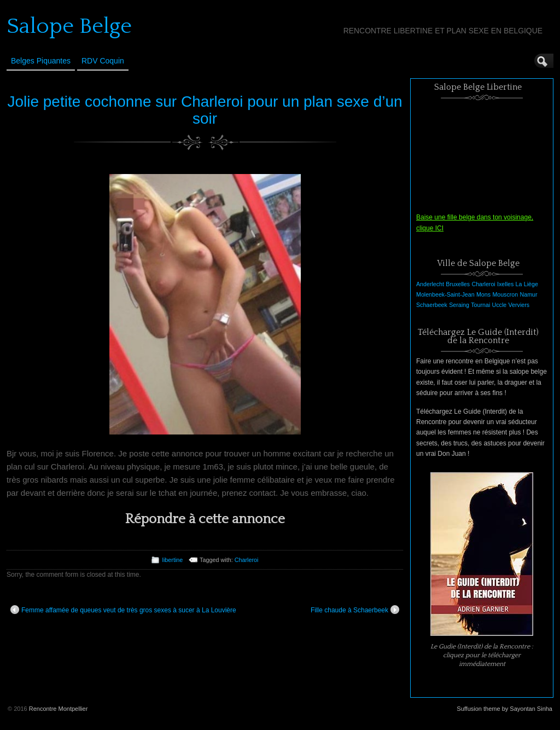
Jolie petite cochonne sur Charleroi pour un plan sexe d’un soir (205, 110)
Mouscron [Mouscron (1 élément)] (505, 294)
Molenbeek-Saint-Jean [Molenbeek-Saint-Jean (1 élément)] (445, 294)
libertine (172, 560)
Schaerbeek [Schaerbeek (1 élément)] (432, 305)
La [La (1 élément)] (519, 284)
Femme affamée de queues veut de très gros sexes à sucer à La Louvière (123, 610)
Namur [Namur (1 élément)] (529, 294)
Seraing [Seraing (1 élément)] (459, 305)
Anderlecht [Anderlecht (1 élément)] (430, 284)
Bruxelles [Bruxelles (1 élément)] (458, 284)
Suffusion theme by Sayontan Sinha (504, 709)
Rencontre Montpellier (59, 709)
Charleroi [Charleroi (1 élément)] (483, 284)
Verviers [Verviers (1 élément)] (519, 305)
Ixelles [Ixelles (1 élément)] (505, 284)
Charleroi (247, 560)
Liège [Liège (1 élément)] (531, 284)
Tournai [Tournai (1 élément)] (480, 305)
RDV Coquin (103, 61)
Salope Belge (69, 26)
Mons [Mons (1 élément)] (483, 294)
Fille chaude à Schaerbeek (355, 610)
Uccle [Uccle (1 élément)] (500, 305)
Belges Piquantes (41, 61)
